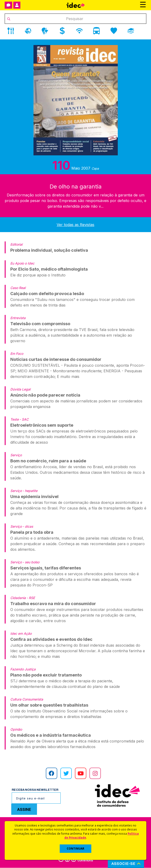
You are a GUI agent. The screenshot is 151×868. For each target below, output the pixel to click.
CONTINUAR (75, 849)
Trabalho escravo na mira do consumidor (53, 604)
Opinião (16, 729)
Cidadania (18, 598)
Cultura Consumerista (27, 699)
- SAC (24, 419)
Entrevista (18, 318)
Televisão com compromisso (40, 324)
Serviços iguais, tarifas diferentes (46, 568)
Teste (15, 419)
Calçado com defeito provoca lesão (47, 294)
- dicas (28, 526)
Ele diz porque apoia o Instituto (38, 275)
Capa (95, 168)
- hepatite (30, 491)
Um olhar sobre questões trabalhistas (49, 705)
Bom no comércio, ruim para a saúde (48, 461)
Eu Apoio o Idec (22, 263)
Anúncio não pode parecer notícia (45, 395)
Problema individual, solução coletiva (49, 250)
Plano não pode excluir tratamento (46, 675)
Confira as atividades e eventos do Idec (51, 639)
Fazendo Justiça (23, 669)
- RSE (31, 598)
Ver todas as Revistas (75, 225)
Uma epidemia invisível (34, 497)
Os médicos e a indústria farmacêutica (51, 735)
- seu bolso (31, 562)
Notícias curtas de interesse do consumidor (56, 359)
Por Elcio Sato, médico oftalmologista (49, 269)
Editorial (16, 244)
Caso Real (18, 288)
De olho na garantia (76, 186)
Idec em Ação (21, 633)
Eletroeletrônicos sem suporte (42, 425)
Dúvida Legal (20, 389)
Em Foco (17, 354)
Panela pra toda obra (32, 532)
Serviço (16, 455)
